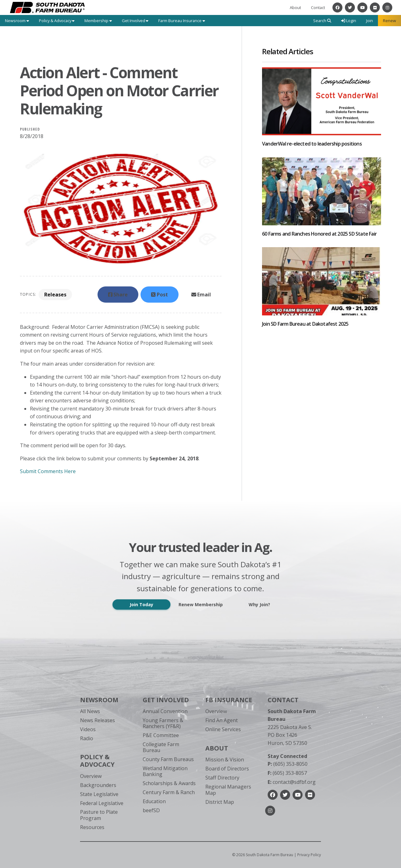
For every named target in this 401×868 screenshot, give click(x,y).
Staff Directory (222, 778)
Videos (88, 729)
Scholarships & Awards (169, 783)
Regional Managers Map (228, 790)
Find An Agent (222, 720)
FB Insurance (229, 700)
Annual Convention (165, 711)
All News (90, 711)
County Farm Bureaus (168, 759)
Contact (318, 7)
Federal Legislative (102, 803)
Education (154, 801)
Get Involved (166, 700)
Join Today (141, 604)
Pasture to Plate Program (99, 815)
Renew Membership (201, 604)
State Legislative (99, 794)
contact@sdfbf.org (292, 782)
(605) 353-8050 (288, 764)
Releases (55, 295)
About (295, 7)
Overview (91, 776)
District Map (220, 802)
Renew (389, 21)
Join (370, 21)
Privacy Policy (309, 855)
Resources (92, 827)
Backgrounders (98, 785)
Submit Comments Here (48, 471)
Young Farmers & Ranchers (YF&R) (163, 723)
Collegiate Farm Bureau (161, 747)
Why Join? (259, 604)
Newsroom (99, 700)
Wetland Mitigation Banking (165, 771)
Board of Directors (227, 769)
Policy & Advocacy (97, 761)
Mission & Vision (225, 760)
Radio (87, 738)
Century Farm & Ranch (169, 792)
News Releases (98, 720)
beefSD (151, 810)
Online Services (223, 729)
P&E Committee (161, 735)
